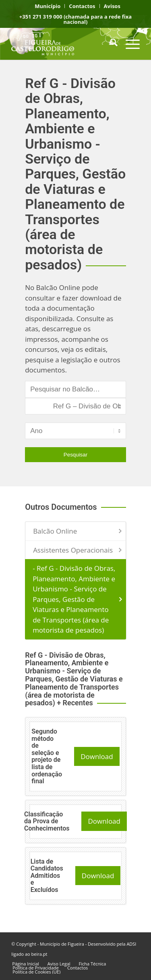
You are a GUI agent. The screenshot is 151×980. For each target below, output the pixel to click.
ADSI (131, 944)
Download (97, 756)
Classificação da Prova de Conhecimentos (47, 821)
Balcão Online (55, 531)
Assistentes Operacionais (73, 550)
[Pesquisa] (110, 44)
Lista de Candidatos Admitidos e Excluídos (47, 876)
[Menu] (129, 44)
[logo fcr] (63, 44)
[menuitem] (48, 6)
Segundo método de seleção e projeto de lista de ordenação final (47, 756)
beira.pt (39, 954)
